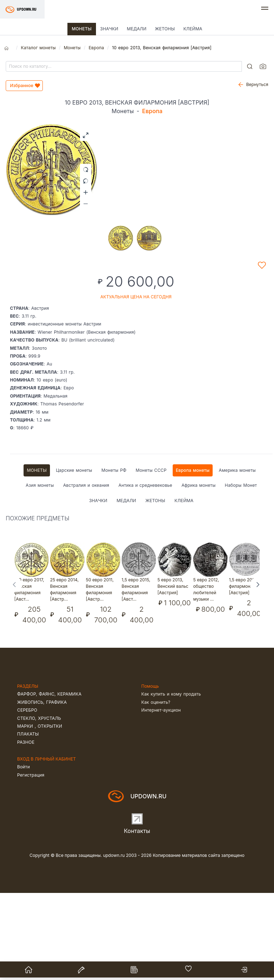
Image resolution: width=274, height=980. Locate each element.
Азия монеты (40, 572)
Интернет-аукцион (161, 797)
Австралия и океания (86, 572)
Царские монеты (74, 557)
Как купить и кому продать (171, 781)
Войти (24, 854)
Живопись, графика (42, 789)
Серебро (27, 797)
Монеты (82, 29)
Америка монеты (237, 557)
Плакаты (28, 821)
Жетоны (165, 29)
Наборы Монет (241, 572)
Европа (96, 48)
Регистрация (31, 862)
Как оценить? (156, 789)
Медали (136, 29)
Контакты (137, 918)
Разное (26, 829)
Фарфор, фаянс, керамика (49, 781)
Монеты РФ (114, 557)
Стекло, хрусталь (39, 805)
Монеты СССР (151, 557)
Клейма (193, 29)
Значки (109, 29)
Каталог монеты (38, 48)
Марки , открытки (40, 813)
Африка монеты (199, 572)
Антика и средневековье (145, 572)
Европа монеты (193, 557)
